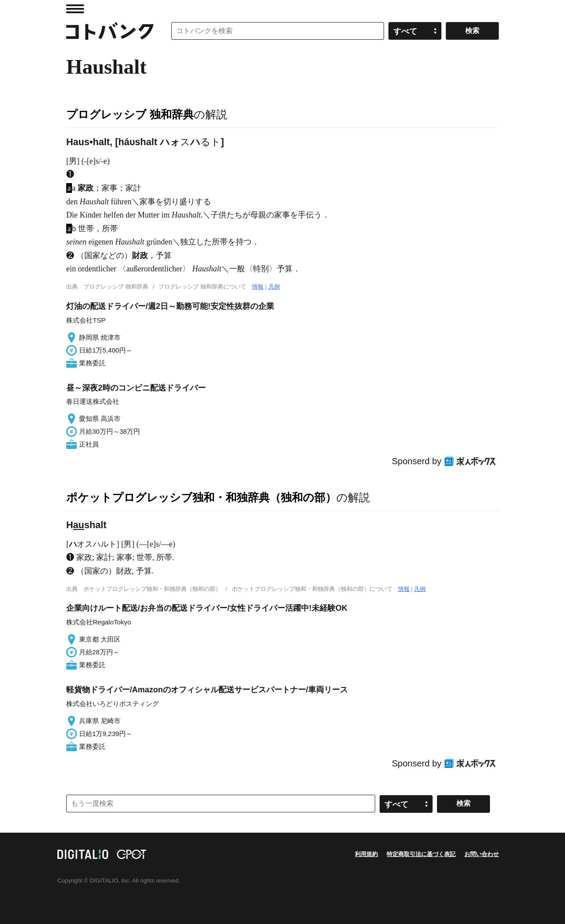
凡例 (274, 287)
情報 (258, 287)
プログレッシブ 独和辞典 (130, 114)
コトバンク (110, 31)
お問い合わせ (482, 854)
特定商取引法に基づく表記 (421, 854)
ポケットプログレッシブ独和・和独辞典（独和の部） (201, 497)
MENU (75, 9)
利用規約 (366, 854)
